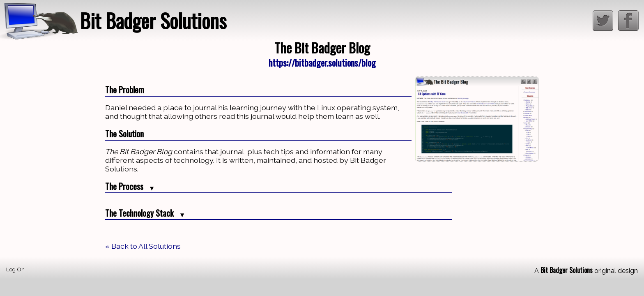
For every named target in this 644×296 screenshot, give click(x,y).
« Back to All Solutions (143, 246)
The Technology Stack (145, 213)
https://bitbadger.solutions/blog (322, 62)
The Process (129, 186)
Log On (15, 269)
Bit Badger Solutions (153, 20)
